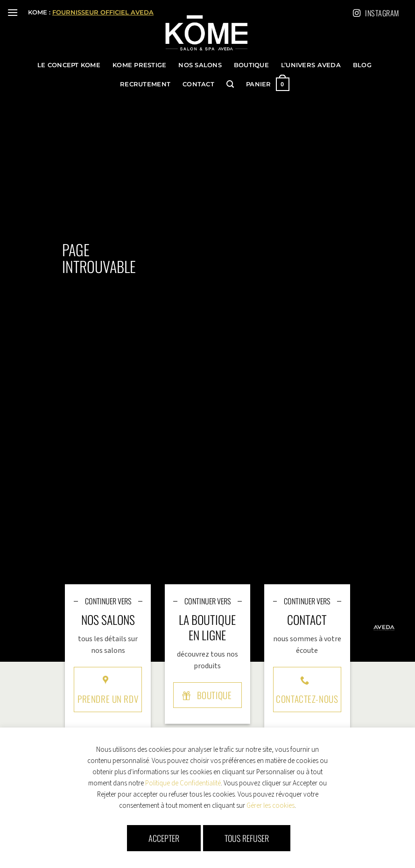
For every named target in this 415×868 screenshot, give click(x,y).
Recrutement (145, 84)
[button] (13, 12)
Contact (198, 84)
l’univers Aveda (311, 65)
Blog (362, 65)
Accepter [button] (164, 838)
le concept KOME (69, 65)
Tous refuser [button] (247, 838)
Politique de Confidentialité (183, 783)
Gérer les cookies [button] (271, 806)
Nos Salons (200, 65)
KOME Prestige (139, 65)
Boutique (251, 65)
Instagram (377, 13)
